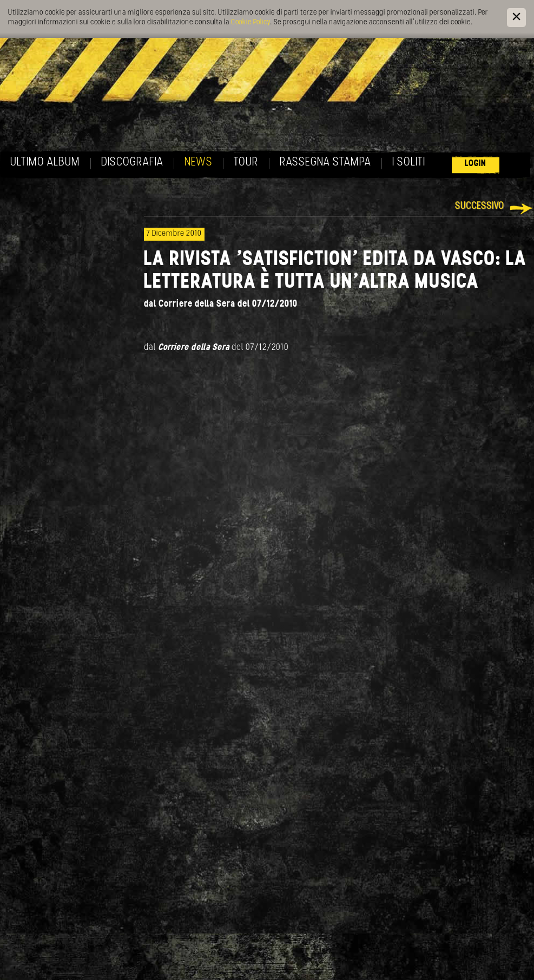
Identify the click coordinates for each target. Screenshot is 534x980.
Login (476, 164)
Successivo (480, 206)
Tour (246, 163)
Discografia (132, 163)
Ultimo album (45, 163)
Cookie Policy (250, 22)
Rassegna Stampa (325, 163)
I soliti (409, 163)
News (199, 163)
